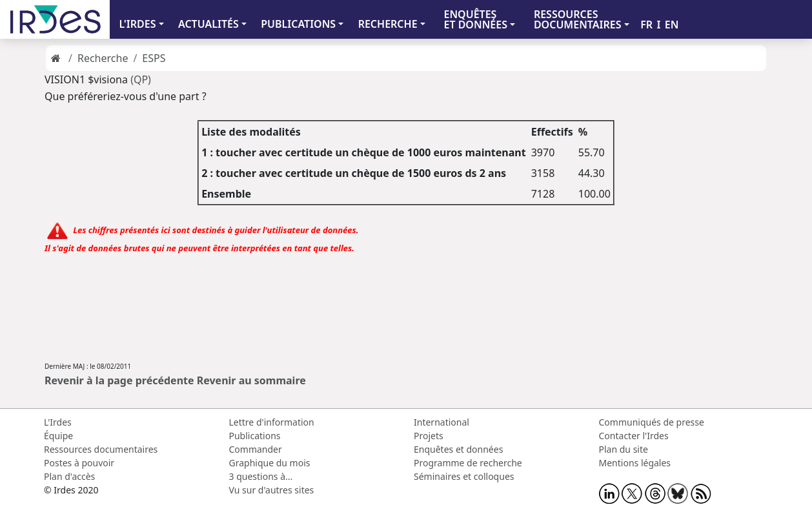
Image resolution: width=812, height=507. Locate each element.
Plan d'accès (69, 476)
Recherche (103, 58)
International (442, 422)
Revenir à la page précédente (119, 380)
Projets (429, 436)
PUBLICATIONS (298, 24)
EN (672, 25)
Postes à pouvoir (79, 463)
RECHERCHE (388, 24)
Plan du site (624, 449)
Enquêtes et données (458, 449)
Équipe (58, 436)
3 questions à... (261, 476)
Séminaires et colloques (464, 476)
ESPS (154, 58)
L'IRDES (137, 24)
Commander (256, 449)
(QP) (141, 79)
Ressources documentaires (101, 449)
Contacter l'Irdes (634, 436)
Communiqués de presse (652, 422)
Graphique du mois (270, 463)
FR (646, 25)
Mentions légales (635, 463)
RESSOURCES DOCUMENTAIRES (578, 19)
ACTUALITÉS (208, 24)
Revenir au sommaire (251, 380)
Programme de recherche (468, 463)
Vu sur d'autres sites (272, 490)
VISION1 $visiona (86, 79)
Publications (255, 436)
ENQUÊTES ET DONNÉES (475, 19)
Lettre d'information (272, 422)
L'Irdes (58, 422)
